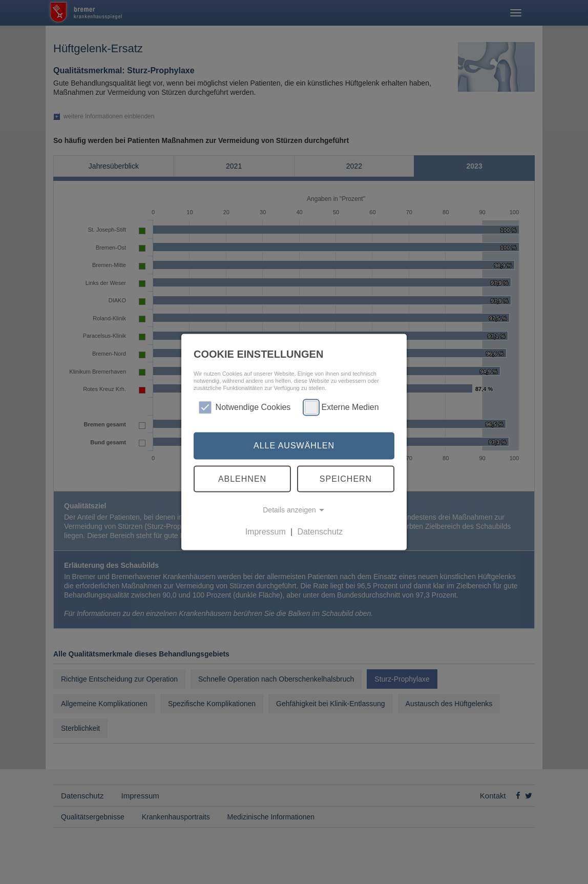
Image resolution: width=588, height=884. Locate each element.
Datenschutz (320, 532)
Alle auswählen (294, 446)
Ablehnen (242, 478)
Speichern (346, 478)
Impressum (266, 532)
